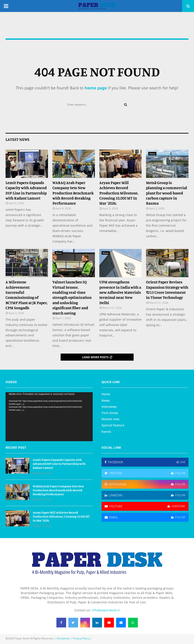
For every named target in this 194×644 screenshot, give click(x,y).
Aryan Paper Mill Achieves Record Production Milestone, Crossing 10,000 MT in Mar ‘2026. (119, 193)
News (12, 154)
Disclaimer (63, 638)
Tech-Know (110, 413)
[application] (49, 417)
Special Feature (113, 425)
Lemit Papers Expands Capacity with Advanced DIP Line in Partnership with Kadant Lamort (26, 190)
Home (106, 394)
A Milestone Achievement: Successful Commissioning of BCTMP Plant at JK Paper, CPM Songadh (27, 295)
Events (106, 432)
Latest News (17, 139)
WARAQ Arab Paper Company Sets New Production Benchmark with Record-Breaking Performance (73, 193)
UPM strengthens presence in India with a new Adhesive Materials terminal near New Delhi (120, 292)
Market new (110, 419)
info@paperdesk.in (106, 610)
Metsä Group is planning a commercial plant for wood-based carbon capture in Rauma (167, 193)
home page (96, 88)
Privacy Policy (81, 638)
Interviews (109, 407)
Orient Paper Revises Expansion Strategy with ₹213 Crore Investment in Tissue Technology (167, 290)
